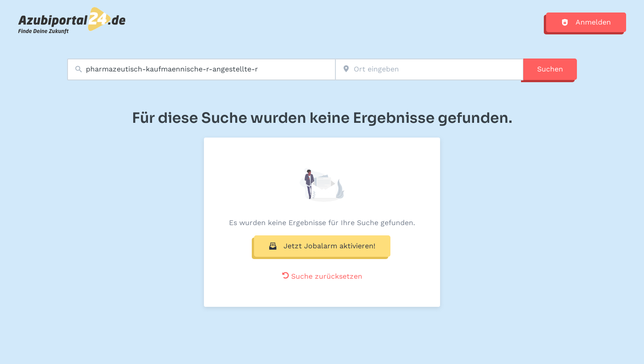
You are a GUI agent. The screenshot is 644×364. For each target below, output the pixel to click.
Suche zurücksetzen (322, 276)
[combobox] (201, 69)
